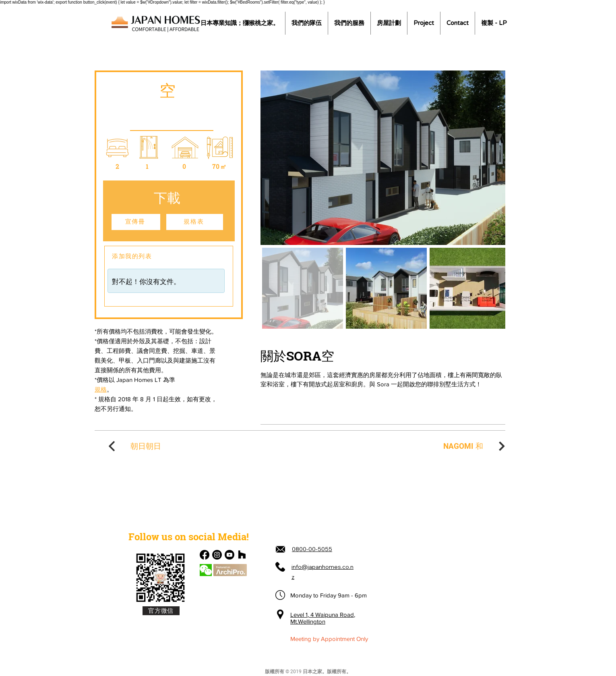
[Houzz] (242, 555)
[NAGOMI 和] (475, 446)
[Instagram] (217, 555)
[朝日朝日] (134, 446)
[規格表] (195, 222)
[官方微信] (161, 611)
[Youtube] (229, 555)
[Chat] (206, 570)
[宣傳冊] (136, 222)
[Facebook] (205, 555)
